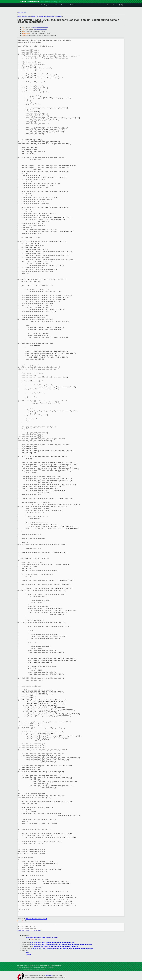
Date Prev (21, 16)
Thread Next (43, 16)
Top (19, 13)
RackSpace (49, 975)
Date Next (27, 16)
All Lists (23, 13)
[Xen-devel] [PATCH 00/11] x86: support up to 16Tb (42, 937)
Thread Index (58, 16)
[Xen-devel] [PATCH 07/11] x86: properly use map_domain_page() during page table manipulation (61, 945)
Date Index (50, 16)
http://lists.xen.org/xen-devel (30, 930)
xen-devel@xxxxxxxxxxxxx (40, 27)
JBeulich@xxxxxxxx (41, 29)
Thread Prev (35, 16)
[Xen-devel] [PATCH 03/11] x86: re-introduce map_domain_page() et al (52, 943)
